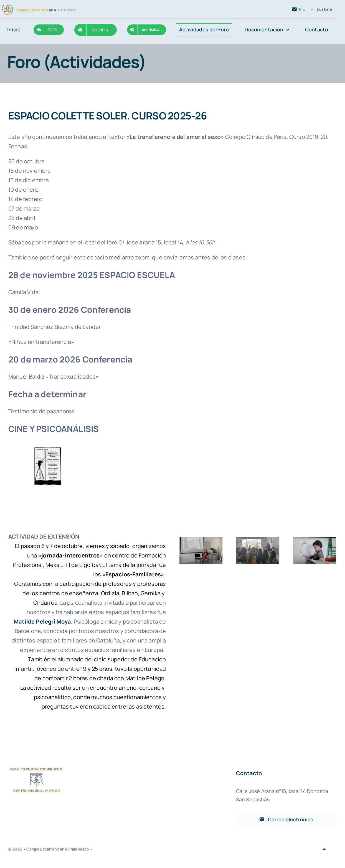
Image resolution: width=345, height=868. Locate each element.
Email (303, 9)
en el (47, 10)
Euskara (324, 9)
